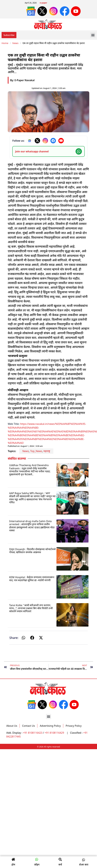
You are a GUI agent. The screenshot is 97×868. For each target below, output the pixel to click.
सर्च (60, 865)
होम (13, 865)
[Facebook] (53, 141)
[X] (37, 141)
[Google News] (29, 141)
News (15, 43)
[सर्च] (60, 859)
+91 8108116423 (33, 733)
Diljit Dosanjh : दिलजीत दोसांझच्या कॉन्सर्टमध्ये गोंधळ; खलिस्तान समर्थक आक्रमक (32, 551)
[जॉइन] (37, 859)
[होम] (13, 859)
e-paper (43, 3)
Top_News (36, 451)
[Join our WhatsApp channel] (48, 151)
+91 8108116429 (55, 733)
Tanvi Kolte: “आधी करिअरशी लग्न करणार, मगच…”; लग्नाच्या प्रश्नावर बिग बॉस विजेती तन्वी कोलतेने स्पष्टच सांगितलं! (31, 608)
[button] (93, 35)
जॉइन (37, 865)
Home (5, 43)
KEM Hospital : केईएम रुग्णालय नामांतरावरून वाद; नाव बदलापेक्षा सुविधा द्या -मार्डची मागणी (32, 579)
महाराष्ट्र (47, 451)
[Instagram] (45, 141)
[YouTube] (61, 141)
